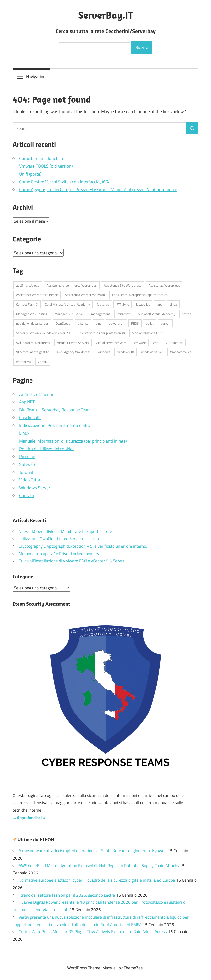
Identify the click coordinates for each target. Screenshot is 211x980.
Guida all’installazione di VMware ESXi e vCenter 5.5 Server (72, 561)
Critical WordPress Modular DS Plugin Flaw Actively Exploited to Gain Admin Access (93, 932)
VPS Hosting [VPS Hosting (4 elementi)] (174, 343)
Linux (24, 433)
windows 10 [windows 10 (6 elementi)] (126, 352)
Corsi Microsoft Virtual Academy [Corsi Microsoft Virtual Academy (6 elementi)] (67, 304)
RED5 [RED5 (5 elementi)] (135, 323)
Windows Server (35, 488)
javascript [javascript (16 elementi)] (143, 304)
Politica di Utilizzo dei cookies (47, 449)
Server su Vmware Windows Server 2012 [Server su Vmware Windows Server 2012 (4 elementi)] (45, 333)
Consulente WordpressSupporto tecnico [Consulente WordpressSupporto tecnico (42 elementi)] (140, 295)
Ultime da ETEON (36, 839)
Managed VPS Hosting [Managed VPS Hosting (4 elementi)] (32, 314)
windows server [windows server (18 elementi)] (152, 352)
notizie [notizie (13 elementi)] (187, 314)
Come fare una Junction (41, 158)
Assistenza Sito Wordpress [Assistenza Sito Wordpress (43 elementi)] (123, 285)
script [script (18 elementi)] (150, 323)
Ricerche (27, 457)
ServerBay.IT (106, 15)
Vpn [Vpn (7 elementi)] (156, 343)
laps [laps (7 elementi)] (160, 304)
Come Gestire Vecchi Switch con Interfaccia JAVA (64, 182)
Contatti (27, 495)
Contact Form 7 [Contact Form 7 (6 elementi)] (27, 304)
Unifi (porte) (30, 174)
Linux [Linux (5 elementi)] (173, 304)
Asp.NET (27, 402)
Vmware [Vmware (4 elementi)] (140, 343)
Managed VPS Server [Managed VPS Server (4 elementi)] (69, 314)
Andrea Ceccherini (36, 394)
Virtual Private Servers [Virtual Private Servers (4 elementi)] (73, 343)
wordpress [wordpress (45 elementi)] (24, 362)
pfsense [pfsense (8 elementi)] (83, 323)
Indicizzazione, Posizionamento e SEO (55, 425)
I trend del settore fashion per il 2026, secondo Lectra (67, 895)
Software (28, 464)
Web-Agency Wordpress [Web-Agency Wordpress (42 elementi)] (73, 352)
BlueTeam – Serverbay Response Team (55, 410)
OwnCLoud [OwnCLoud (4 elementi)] (63, 323)
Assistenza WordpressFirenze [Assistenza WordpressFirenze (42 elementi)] (37, 295)
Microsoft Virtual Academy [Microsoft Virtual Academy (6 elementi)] (156, 314)
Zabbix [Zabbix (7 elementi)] (43, 362)
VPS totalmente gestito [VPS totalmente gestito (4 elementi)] (33, 352)
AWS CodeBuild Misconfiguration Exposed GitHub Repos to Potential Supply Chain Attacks (99, 865)
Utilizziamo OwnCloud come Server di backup (59, 539)
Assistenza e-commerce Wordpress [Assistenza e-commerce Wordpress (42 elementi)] (72, 285)
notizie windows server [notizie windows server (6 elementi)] (32, 323)
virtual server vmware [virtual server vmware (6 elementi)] (111, 343)
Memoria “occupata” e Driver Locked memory (59, 554)
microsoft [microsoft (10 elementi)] (124, 314)
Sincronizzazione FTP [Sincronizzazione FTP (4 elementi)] (147, 333)
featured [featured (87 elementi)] (103, 304)
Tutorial (26, 472)
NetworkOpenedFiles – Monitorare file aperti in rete (65, 531)
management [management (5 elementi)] (101, 314)
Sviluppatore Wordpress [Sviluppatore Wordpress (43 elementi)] (33, 343)
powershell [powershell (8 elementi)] (117, 323)
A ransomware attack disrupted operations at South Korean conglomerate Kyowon (93, 851)
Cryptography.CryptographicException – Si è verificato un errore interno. (83, 546)
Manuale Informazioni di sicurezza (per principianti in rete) (73, 441)
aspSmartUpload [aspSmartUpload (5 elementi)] (28, 285)
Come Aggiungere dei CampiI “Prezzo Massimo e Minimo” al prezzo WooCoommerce (98, 190)
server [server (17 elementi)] (165, 323)
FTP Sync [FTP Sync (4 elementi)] (123, 304)
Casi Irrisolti (30, 417)
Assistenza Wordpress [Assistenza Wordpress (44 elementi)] (164, 285)
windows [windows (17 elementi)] (104, 352)
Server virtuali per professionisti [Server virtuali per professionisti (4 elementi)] (103, 333)
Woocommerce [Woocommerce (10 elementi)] (181, 352)
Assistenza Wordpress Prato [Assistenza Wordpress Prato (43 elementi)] (85, 295)
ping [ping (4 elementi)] (99, 323)
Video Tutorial (32, 480)
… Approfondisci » (29, 817)
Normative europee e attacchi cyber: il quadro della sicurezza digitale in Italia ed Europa (97, 880)
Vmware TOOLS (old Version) (46, 166)
